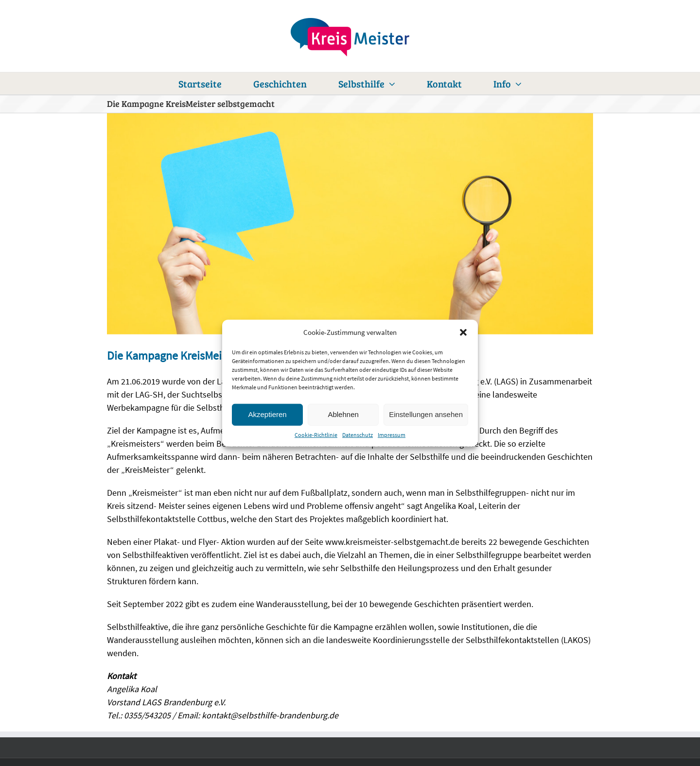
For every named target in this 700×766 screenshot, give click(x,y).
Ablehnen (343, 414)
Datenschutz (358, 434)
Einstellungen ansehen (426, 414)
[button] (463, 332)
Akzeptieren (267, 414)
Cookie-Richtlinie (316, 434)
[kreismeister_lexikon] (350, 224)
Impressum (392, 434)
